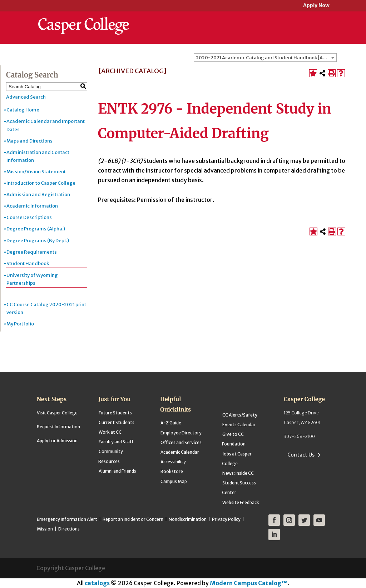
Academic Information (32, 206)
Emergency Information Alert (67, 519)
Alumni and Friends (117, 471)
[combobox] (265, 58)
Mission (45, 529)
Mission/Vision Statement (36, 172)
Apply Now (316, 6)
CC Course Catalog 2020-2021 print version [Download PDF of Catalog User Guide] (46, 308)
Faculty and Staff (116, 442)
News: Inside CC (238, 473)
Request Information (58, 427)
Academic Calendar (180, 452)
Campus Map (174, 481)
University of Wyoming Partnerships (32, 279)
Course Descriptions (29, 217)
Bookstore (172, 471)
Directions (69, 529)
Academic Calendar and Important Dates (46, 125)
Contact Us (301, 455)
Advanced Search (26, 97)
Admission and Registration (38, 195)
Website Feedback (241, 502)
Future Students (115, 413)
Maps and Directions (29, 141)
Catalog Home (23, 110)
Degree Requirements (32, 252)
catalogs (97, 583)
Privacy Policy (226, 519)
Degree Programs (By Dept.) (38, 241)
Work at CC (110, 432)
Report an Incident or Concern (133, 519)
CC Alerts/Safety (240, 415)
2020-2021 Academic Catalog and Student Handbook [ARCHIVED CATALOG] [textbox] (266, 58)
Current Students (117, 422)
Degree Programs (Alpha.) (36, 229)
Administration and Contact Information (38, 156)
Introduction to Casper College (41, 183)
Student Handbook (28, 263)
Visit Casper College (57, 413)
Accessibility (173, 462)
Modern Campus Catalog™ (249, 583)
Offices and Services (181, 442)
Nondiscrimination (188, 519)
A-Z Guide (171, 423)
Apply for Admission (57, 441)
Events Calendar (239, 425)
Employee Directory (181, 433)
